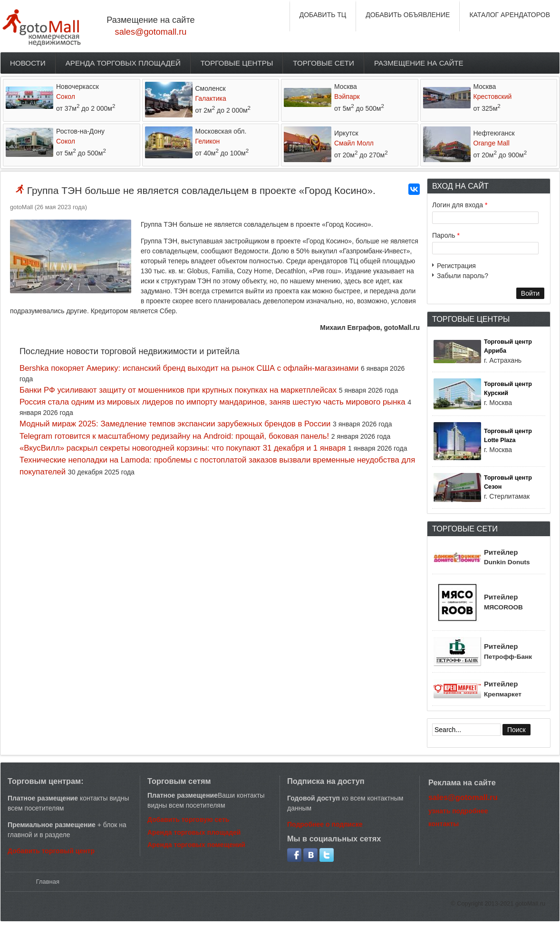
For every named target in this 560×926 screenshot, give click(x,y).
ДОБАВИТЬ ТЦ (323, 15)
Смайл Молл (354, 143)
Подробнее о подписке (325, 824)
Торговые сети (323, 63)
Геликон (208, 141)
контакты (444, 824)
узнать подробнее (458, 811)
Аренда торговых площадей (123, 63)
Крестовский (493, 96)
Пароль (446, 235)
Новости (28, 63)
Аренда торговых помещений (196, 845)
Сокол (66, 96)
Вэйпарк (347, 96)
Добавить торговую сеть (188, 820)
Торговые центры (237, 63)
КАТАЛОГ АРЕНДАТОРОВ (510, 15)
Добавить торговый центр (51, 851)
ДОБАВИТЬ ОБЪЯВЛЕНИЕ (408, 15)
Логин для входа (460, 205)
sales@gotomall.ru (151, 32)
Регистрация (456, 266)
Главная (48, 882)
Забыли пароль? (463, 276)
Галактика (211, 98)
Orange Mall (492, 143)
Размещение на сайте (419, 63)
